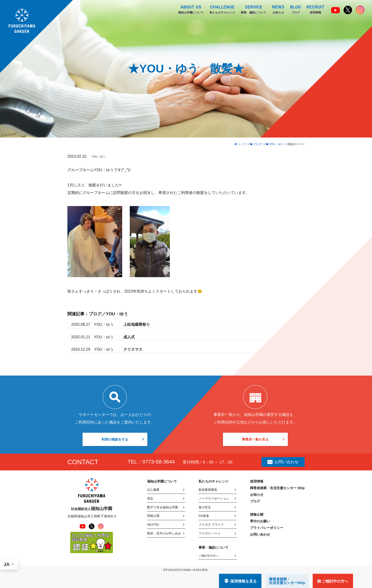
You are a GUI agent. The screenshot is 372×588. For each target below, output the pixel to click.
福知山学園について (191, 9)
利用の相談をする (115, 439)
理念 (150, 498)
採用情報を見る (243, 581)
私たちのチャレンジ (222, 9)
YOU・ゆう (99, 156)
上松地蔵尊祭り (137, 324)
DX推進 (204, 516)
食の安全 (205, 507)
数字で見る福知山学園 (163, 507)
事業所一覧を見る (255, 439)
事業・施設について (254, 9)
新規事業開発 (208, 490)
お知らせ (278, 9)
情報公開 (153, 516)
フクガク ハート (210, 533)
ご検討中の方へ (209, 556)
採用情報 (316, 9)
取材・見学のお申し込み (164, 533)
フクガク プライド (211, 525)
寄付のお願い (260, 521)
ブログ (295, 9)
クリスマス (133, 349)
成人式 (129, 337)
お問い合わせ (283, 462)
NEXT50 (153, 525)
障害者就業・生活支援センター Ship (277, 488)
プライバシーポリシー (267, 528)
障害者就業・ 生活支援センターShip (287, 581)
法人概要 (153, 490)
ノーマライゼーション (214, 498)
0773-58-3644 (159, 462)
